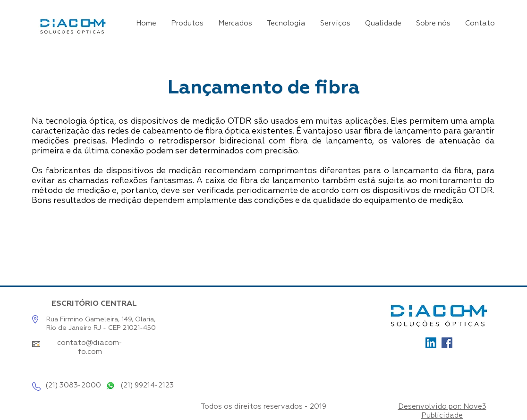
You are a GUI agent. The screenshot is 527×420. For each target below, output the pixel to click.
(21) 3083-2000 (73, 385)
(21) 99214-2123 (147, 385)
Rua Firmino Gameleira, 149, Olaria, (101, 319)
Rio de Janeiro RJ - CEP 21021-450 (101, 328)
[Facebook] (447, 343)
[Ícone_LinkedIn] (431, 343)
